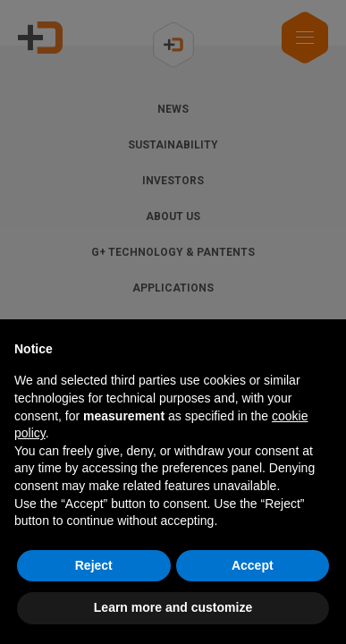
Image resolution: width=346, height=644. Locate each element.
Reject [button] (94, 565)
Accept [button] (253, 565)
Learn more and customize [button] (173, 607)
